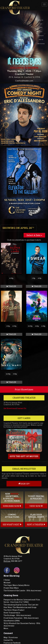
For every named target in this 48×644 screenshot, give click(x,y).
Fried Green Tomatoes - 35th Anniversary (21, 618)
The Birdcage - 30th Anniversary (17, 615)
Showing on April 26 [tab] (18, 228)
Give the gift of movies (24, 456)
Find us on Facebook (12, 643)
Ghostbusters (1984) (12, 621)
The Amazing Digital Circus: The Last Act (21, 605)
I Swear (7, 580)
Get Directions (10, 408)
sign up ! (24, 484)
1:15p (34, 278)
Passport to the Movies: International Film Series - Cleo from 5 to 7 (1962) (22, 601)
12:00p (30, 326)
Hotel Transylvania (12, 613)
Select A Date (34, 235)
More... (6, 628)
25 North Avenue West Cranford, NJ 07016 (13, 557)
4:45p (43, 326)
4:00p (11, 278)
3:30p (15, 374)
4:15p (40, 278)
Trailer (11, 286)
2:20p (37, 326)
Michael (7, 583)
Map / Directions (11, 637)
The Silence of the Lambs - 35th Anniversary (22, 591)
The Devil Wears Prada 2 (14, 610)
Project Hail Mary (11, 588)
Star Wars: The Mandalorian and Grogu (20, 607)
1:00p (8, 326)
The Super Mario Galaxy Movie (17, 585)
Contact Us (21, 408)
